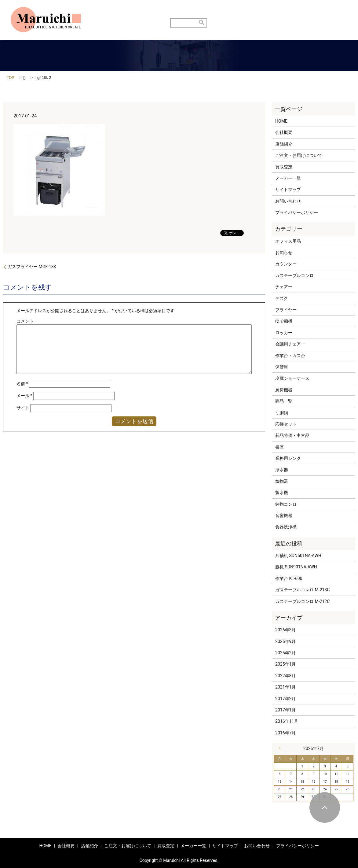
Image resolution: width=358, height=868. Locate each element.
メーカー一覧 (288, 178)
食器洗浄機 (286, 527)
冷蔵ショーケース (292, 378)
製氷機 (282, 493)
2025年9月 (285, 641)
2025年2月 (285, 653)
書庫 (279, 447)
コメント (25, 321)
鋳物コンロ (286, 504)
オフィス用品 (288, 241)
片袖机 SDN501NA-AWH (298, 556)
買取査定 (241, 12)
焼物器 (282, 481)
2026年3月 (285, 630)
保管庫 (282, 367)
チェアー (284, 287)
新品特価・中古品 (292, 435)
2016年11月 (287, 721)
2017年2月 (285, 699)
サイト (23, 408)
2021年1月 (285, 687)
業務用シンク (288, 458)
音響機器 (284, 515)
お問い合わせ (308, 12)
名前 (22, 384)
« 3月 (281, 748)
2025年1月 (285, 664)
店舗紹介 (156, 12)
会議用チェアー (290, 344)
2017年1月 (285, 710)
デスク (282, 298)
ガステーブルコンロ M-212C (302, 601)
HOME (131, 12)
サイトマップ (288, 190)
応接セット (286, 424)
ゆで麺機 (284, 321)
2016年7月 (285, 733)
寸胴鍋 (282, 413)
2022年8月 (285, 676)
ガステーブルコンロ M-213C (302, 590)
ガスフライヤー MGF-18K (32, 267)
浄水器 (282, 470)
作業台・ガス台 (290, 356)
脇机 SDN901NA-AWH (296, 567)
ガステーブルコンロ (294, 275)
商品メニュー (272, 12)
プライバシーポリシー (297, 212)
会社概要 (284, 132)
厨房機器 (284, 390)
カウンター (286, 264)
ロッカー (284, 333)
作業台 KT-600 (289, 578)
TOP (10, 78)
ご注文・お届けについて (198, 12)
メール (24, 396)
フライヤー (286, 310)
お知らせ (284, 253)
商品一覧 (284, 401)
